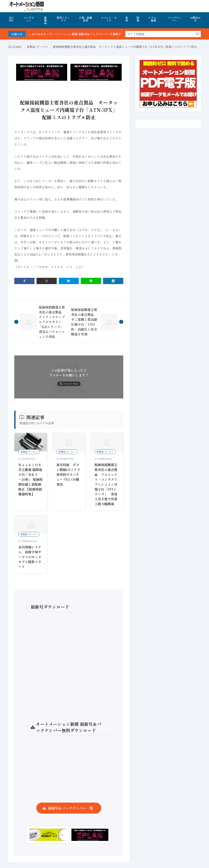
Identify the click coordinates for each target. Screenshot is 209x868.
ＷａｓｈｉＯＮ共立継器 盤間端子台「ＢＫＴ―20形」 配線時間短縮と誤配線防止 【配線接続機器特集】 (31, 479)
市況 (127, 19)
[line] (91, 281)
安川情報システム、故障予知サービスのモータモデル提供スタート (30, 557)
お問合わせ (195, 19)
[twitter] (47, 281)
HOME (11, 19)
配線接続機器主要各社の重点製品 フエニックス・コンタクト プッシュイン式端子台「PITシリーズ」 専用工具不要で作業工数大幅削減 (108, 484)
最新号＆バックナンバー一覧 (71, 808)
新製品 (45, 20)
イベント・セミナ (109, 19)
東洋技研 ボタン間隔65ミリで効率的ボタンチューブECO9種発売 (68, 474)
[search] (197, 34)
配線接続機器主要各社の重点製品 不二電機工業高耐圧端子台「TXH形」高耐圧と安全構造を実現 (84, 322)
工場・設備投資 (85, 19)
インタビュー (29, 19)
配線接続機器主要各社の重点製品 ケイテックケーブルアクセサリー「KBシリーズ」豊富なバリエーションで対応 (52, 322)
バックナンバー (175, 19)
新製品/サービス (37, 47)
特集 (138, 19)
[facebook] (24, 281)
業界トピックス (63, 19)
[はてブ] (69, 281)
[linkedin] (113, 281)
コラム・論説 (153, 19)
